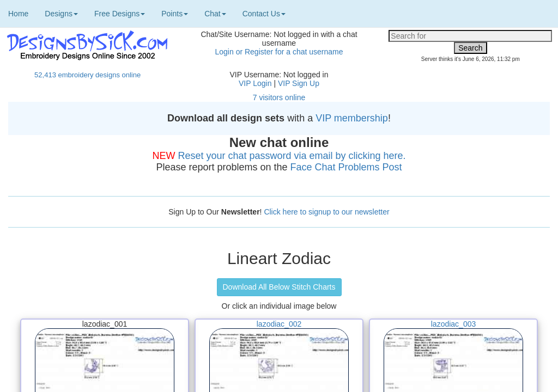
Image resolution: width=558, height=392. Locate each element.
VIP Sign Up (299, 83)
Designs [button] (61, 14)
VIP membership (352, 118)
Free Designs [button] (120, 14)
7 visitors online (279, 97)
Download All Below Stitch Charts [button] (279, 287)
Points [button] (175, 14)
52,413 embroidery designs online (87, 75)
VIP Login (255, 83)
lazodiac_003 (454, 324)
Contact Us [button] (264, 14)
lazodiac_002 (279, 324)
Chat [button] (215, 14)
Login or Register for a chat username (279, 52)
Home (18, 14)
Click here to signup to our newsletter (326, 212)
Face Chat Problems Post (346, 167)
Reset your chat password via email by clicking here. (292, 156)
